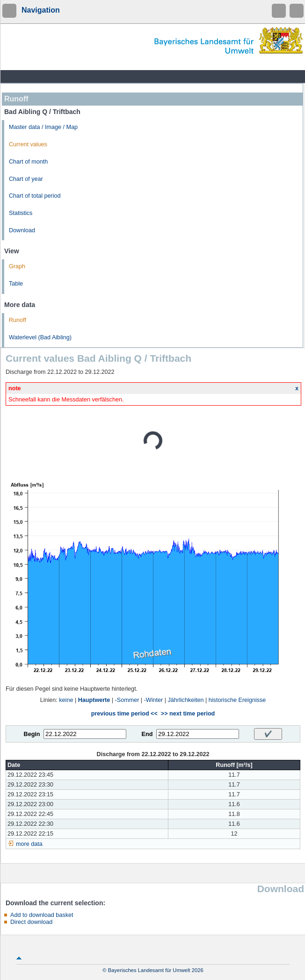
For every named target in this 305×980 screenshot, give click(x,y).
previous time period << (124, 714)
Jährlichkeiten (186, 700)
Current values (28, 144)
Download (22, 230)
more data (29, 844)
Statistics (21, 213)
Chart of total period (35, 196)
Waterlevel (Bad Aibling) (40, 337)
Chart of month (28, 162)
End (147, 734)
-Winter (154, 700)
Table (16, 284)
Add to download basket (42, 915)
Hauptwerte (94, 700)
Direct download (31, 922)
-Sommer (127, 700)
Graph (17, 266)
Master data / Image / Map (43, 127)
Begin (32, 734)
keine (66, 700)
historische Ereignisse (237, 700)
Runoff (18, 320)
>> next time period (188, 714)
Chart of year (26, 179)
